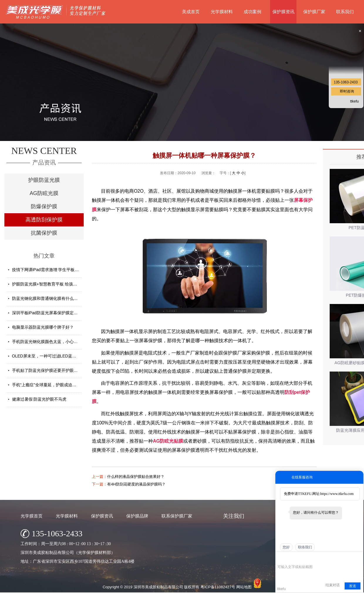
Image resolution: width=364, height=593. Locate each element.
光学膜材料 (222, 12)
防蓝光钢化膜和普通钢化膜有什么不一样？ (51, 298)
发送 (353, 586)
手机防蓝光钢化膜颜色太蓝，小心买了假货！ (53, 342)
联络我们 (305, 547)
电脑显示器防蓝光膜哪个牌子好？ (43, 327)
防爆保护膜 (44, 206)
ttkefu (354, 101)
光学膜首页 (32, 516)
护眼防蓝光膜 (44, 180)
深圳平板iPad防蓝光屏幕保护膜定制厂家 (49, 313)
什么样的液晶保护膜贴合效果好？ (136, 477)
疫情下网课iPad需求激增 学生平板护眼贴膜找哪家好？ (62, 270)
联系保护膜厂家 (177, 516)
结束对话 (333, 585)
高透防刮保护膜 (44, 220)
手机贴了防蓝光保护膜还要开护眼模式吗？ (51, 370)
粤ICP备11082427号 (218, 587)
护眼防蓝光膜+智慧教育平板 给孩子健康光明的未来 (59, 284)
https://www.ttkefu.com (337, 494)
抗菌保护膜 (44, 233)
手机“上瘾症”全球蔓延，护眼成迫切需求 (48, 385)
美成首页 (191, 12)
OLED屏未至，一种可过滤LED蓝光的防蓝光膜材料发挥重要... (69, 356)
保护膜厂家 (314, 12)
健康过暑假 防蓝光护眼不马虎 (39, 399)
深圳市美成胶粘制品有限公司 (158, 587)
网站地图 (244, 587)
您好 (286, 547)
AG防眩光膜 (44, 193)
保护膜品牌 (137, 516)
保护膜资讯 (283, 12)
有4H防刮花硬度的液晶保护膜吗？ (136, 484)
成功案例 (252, 12)
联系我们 (345, 12)
